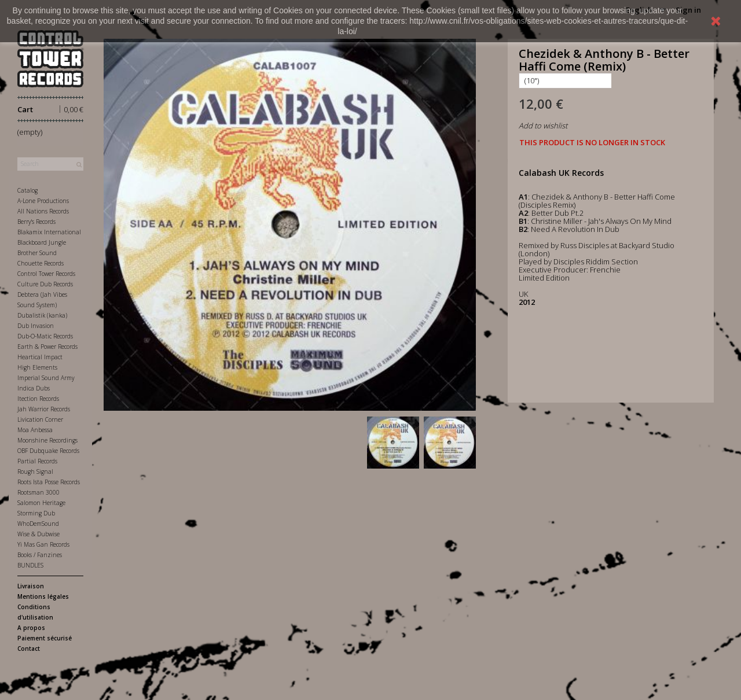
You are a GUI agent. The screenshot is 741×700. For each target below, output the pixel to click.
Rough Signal (35, 471)
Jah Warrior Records (44, 409)
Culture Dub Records (45, 284)
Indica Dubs (34, 388)
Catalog (27, 190)
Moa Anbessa (35, 430)
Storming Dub (36, 513)
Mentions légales (43, 596)
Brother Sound (37, 253)
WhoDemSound (38, 524)
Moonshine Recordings (47, 440)
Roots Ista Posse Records (49, 482)
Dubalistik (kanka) (42, 315)
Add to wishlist (543, 126)
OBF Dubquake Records (48, 451)
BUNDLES (30, 565)
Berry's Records (36, 222)
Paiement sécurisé (45, 638)
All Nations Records (43, 211)
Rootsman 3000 (38, 492)
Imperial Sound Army (46, 378)
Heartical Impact (40, 357)
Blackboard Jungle (42, 242)
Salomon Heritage (41, 503)
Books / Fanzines (40, 555)
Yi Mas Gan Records (43, 544)
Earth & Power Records (47, 347)
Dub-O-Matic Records (45, 336)
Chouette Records (41, 263)
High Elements (37, 367)
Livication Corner (40, 419)
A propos (31, 628)
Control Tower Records (46, 274)
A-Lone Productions (43, 201)
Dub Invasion (36, 326)
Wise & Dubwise (38, 534)
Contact (29, 649)
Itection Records (38, 399)
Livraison (31, 586)
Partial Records (37, 461)
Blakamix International (49, 232)
